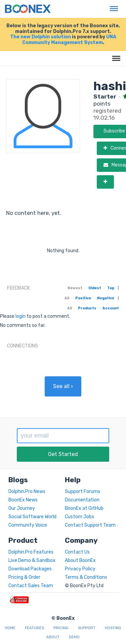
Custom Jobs (79, 517)
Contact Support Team (90, 525)
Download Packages (30, 569)
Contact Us (77, 552)
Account (111, 308)
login (20, 316)
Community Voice (28, 525)
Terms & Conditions (86, 577)
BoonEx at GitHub (84, 508)
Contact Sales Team (31, 586)
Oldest (95, 288)
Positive (83, 298)
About (53, 637)
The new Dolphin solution (40, 37)
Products (87, 308)
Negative (106, 298)
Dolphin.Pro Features (31, 552)
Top (111, 288)
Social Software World (32, 517)
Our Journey (22, 508)
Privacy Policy (80, 569)
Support (87, 628)
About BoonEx (80, 560)
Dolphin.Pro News (27, 491)
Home (10, 628)
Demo (74, 637)
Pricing (61, 628)
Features (34, 628)
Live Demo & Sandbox (32, 560)
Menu (112, 5)
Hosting (113, 628)
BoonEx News (23, 500)
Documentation (82, 500)
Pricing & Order (24, 577)
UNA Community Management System (69, 40)
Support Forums (82, 491)
